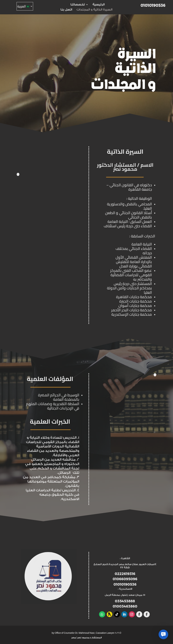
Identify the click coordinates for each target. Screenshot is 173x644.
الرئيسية (99, 5)
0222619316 (147, 574)
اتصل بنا (66, 10)
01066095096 (147, 579)
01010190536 (153, 5)
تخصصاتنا (77, 5)
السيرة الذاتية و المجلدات (94, 10)
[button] (163, 634)
